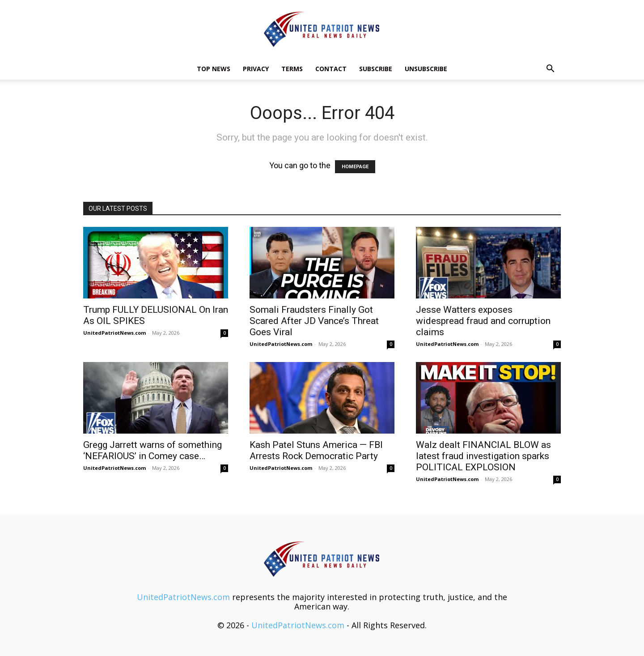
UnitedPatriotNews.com (114, 333)
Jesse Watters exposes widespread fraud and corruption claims (483, 321)
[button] (550, 69)
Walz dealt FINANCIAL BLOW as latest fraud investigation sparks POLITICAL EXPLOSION (483, 456)
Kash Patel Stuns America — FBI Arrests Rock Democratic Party (316, 450)
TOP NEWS (214, 69)
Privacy (256, 69)
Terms (292, 69)
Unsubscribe (426, 69)
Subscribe (376, 69)
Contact (331, 69)
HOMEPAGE (355, 167)
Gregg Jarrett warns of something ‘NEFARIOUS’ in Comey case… (153, 450)
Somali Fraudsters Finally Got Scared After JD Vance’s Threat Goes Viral (314, 321)
